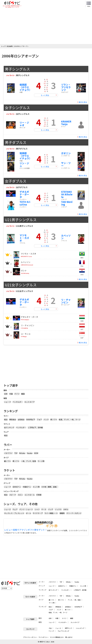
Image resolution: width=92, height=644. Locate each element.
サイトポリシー (44, 637)
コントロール (30, 495)
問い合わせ (69, 637)
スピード (13, 495)
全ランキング (9, 427)
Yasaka (30, 453)
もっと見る (45, 95)
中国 (11, 394)
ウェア (15, 509)
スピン (20, 495)
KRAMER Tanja (66, 123)
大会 (50, 628)
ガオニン (66, 153)
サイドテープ (38, 513)
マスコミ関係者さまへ (57, 637)
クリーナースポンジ (74, 513)
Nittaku (22, 453)
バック (46, 420)
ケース (44, 509)
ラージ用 (41, 461)
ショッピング (80, 628)
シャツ (37, 509)
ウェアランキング (63, 631)
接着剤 (62, 513)
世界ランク (68, 628)
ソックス (58, 509)
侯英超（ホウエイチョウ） (26, 87)
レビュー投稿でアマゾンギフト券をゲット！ (26, 530)
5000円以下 (31, 420)
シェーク (8, 402)
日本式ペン (17, 487)
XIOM (36, 453)
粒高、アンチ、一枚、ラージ (70, 420)
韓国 (23, 394)
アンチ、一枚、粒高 (74, 600)
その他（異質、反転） (50, 487)
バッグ (51, 509)
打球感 (39, 495)
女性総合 (21, 420)
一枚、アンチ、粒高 (28, 461)
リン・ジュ (24, 165)
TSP (16, 453)
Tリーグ (51, 631)
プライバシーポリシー (30, 637)
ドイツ (17, 394)
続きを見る (83, 102)
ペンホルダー (18, 402)
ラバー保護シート (51, 513)
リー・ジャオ (24, 124)
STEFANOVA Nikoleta (67, 194)
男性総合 (13, 420)
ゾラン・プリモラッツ (66, 87)
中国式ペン (27, 487)
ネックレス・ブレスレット (14, 513)
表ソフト (54, 420)
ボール (28, 513)
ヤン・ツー (66, 164)
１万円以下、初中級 (35, 427)
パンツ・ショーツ (26, 509)
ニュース (58, 628)
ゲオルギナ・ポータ (24, 194)
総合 (6, 420)
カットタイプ (29, 402)
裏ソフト (8, 461)
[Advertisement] (46, 26)
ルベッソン (66, 237)
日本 (6, 394)
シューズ (7, 509)
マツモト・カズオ (24, 238)
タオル (66, 509)
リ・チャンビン (66, 301)
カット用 (36, 487)
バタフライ (8, 453)
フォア (39, 420)
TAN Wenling (67, 203)
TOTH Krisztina (25, 203)
